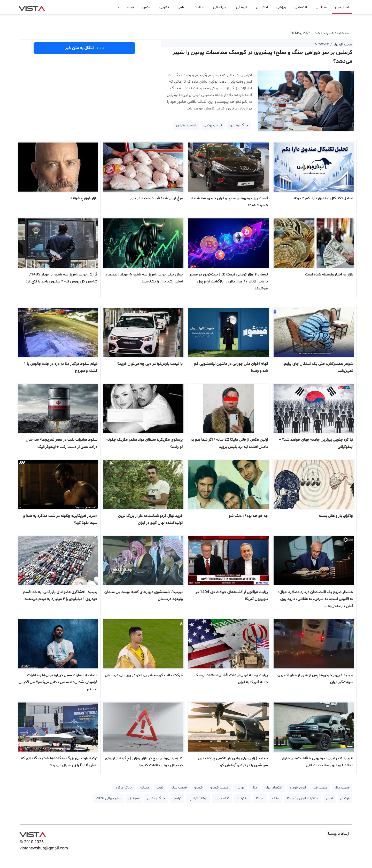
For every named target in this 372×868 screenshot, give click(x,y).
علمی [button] (181, 7)
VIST (32, 7)
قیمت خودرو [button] (219, 788)
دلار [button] (254, 788)
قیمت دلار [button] (342, 788)
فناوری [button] (164, 7)
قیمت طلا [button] (320, 788)
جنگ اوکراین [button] (239, 125)
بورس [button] (240, 788)
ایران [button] (329, 798)
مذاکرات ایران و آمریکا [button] (303, 798)
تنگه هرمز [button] (222, 798)
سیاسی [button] (321, 7)
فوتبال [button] (345, 798)
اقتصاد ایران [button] (273, 788)
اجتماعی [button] (262, 7)
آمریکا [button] (260, 798)
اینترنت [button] (243, 798)
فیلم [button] (130, 7)
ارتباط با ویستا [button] (339, 834)
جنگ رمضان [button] (156, 798)
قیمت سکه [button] (179, 788)
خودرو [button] (199, 788)
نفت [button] (160, 788)
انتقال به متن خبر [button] (85, 48)
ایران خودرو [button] (298, 788)
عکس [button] (146, 7)
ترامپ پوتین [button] (213, 125)
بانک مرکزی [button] (123, 788)
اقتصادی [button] (301, 7)
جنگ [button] (276, 798)
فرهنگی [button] (242, 7)
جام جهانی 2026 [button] (108, 798)
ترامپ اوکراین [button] (186, 125)
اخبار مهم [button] (342, 7)
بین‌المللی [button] (220, 7)
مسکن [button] (144, 788)
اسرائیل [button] (134, 798)
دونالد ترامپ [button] (198, 798)
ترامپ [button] (177, 798)
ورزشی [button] (281, 7)
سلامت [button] (199, 7)
